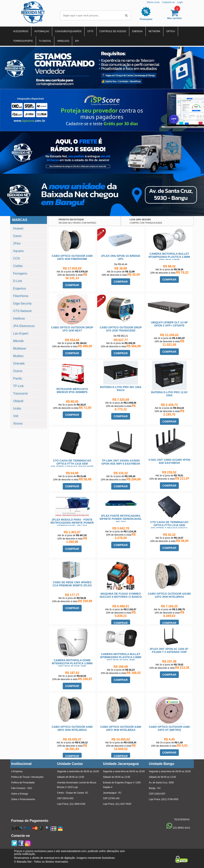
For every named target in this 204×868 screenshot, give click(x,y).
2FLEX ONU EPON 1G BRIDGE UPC (121, 257)
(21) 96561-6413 (181, 828)
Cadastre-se (168, 2)
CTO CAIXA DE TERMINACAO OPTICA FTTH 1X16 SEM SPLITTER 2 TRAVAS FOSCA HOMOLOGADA (169, 527)
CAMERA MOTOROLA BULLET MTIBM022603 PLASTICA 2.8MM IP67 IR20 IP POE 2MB (121, 657)
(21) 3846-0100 (77, 804)
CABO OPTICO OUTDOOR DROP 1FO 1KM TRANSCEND (121, 329)
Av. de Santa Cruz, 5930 (161, 783)
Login (180, 2)
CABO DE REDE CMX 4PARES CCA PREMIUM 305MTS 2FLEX (72, 584)
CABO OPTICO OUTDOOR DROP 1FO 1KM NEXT (72, 329)
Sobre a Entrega (20, 794)
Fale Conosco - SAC (22, 788)
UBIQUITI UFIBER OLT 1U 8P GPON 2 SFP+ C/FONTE (169, 324)
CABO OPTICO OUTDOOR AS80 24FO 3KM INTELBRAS (121, 728)
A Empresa (17, 771)
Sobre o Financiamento (23, 799)
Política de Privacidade (23, 783)
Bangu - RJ (155, 788)
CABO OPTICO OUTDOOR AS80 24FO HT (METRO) (169, 728)
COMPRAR (72, 285)
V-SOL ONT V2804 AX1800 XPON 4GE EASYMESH (169, 461)
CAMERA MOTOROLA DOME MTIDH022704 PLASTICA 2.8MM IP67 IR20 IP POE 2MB (72, 663)
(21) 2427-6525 (123, 804)
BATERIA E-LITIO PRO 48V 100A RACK (121, 389)
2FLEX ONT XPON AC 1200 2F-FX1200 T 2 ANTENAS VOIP (169, 650)
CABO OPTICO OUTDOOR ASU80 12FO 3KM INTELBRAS (169, 595)
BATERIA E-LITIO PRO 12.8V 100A (169, 394)
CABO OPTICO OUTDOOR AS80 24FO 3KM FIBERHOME (72, 257)
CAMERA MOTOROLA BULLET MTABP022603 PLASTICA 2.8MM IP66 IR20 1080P (169, 257)
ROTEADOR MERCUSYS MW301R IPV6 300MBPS (72, 391)
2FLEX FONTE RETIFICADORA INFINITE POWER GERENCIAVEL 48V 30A (121, 519)
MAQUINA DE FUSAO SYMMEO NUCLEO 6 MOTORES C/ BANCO (121, 595)
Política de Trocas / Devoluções (27, 777)
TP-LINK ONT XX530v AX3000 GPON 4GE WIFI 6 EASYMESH (121, 462)
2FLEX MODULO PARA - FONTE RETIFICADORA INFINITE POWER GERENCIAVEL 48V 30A (72, 523)
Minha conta (153, 2)
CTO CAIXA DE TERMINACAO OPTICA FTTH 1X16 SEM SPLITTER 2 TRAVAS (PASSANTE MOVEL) (72, 465)
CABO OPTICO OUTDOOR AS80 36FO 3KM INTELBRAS (72, 728)
